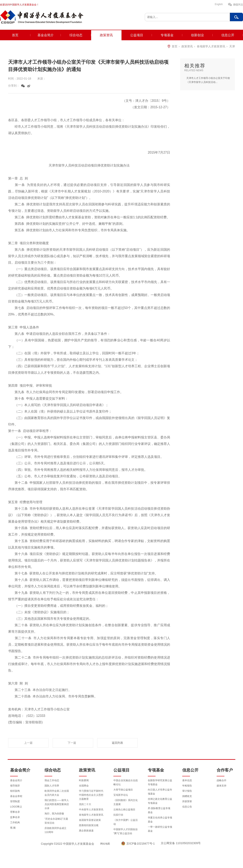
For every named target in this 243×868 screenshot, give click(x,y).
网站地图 (105, 844)
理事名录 (15, 812)
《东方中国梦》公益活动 (126, 822)
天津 (232, 46)
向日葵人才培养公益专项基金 (160, 792)
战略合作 (222, 780)
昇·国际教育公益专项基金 (159, 810)
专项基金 (167, 35)
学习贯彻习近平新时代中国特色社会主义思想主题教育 (91, 795)
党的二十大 (85, 804)
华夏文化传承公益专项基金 (160, 820)
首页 (15, 35)
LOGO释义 (16, 807)
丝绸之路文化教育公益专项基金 (160, 801)
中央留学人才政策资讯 (91, 810)
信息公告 (187, 807)
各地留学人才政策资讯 (211, 46)
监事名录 (15, 817)
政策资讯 (106, 35)
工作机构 (15, 822)
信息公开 (228, 35)
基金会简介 (46, 35)
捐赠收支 (187, 796)
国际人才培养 (52, 786)
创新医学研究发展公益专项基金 (160, 782)
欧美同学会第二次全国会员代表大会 (57, 793)
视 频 (13, 828)
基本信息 (187, 780)
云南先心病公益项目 (124, 810)
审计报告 (187, 791)
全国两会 (84, 786)
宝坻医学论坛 (121, 795)
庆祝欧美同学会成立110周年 (55, 830)
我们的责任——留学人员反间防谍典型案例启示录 (57, 804)
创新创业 (197, 35)
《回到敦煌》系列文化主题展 (126, 802)
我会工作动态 (52, 780)
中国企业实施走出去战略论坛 (126, 782)
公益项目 (137, 35)
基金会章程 (16, 796)
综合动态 (76, 35)
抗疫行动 (118, 815)
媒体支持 (222, 786)
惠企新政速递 (86, 831)
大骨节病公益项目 (123, 790)
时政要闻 (84, 780)
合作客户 (225, 770)
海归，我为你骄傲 (54, 814)
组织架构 (15, 791)
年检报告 (187, 786)
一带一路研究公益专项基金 (160, 829)
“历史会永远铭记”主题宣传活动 (56, 821)
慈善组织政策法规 (89, 825)
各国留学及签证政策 (90, 820)
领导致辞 (15, 786)
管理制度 (15, 801)
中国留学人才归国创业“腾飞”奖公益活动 (126, 831)
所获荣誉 (187, 801)
